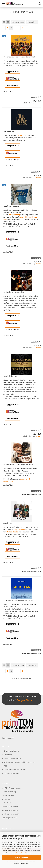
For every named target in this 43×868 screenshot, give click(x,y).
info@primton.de (11, 818)
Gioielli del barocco (10, 376)
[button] (4, 22)
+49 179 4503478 (13, 814)
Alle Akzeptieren (21, 857)
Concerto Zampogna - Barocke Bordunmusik (19, 57)
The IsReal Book (9, 131)
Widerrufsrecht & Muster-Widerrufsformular (19, 762)
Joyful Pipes (8, 523)
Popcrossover (19, 530)
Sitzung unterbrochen (12, 751)
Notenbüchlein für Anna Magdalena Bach (18, 465)
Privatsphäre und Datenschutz (15, 770)
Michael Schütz (12, 532)
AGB (6, 766)
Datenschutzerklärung (23, 853)
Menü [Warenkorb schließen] (3, 3)
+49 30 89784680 (11, 807)
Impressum (8, 755)
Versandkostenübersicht (13, 759)
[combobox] (18, 22)
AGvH (20, 135)
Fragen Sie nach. (26, 700)
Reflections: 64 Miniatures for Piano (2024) (19, 600)
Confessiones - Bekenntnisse (14, 292)
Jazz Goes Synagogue (12, 206)
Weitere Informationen (21, 863)
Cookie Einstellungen (12, 773)
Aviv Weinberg (14, 215)
